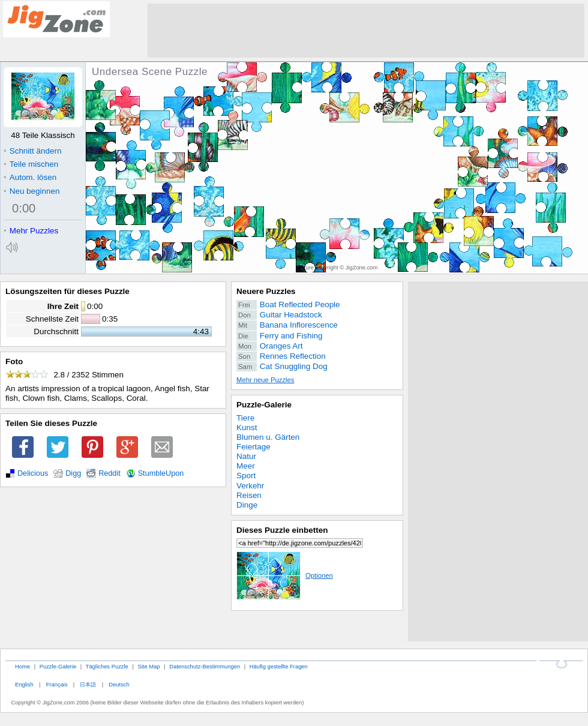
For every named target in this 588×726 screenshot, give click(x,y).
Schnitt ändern (32, 151)
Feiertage (253, 447)
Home (22, 666)
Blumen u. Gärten (268, 437)
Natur (246, 456)
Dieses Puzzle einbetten (282, 530)
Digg (73, 473)
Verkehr (250, 486)
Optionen (285, 575)
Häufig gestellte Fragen (279, 666)
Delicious (33, 473)
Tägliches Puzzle (107, 666)
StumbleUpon (161, 473)
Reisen (249, 495)
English (24, 684)
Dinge (247, 505)
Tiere (245, 418)
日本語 (88, 684)
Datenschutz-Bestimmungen (205, 666)
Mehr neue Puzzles (265, 380)
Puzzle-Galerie (264, 405)
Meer (246, 466)
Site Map (148, 666)
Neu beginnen (31, 191)
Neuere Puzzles (266, 291)
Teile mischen (31, 164)
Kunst (247, 427)
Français (57, 684)
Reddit (109, 473)
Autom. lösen (30, 177)
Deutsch (119, 684)
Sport (246, 475)
